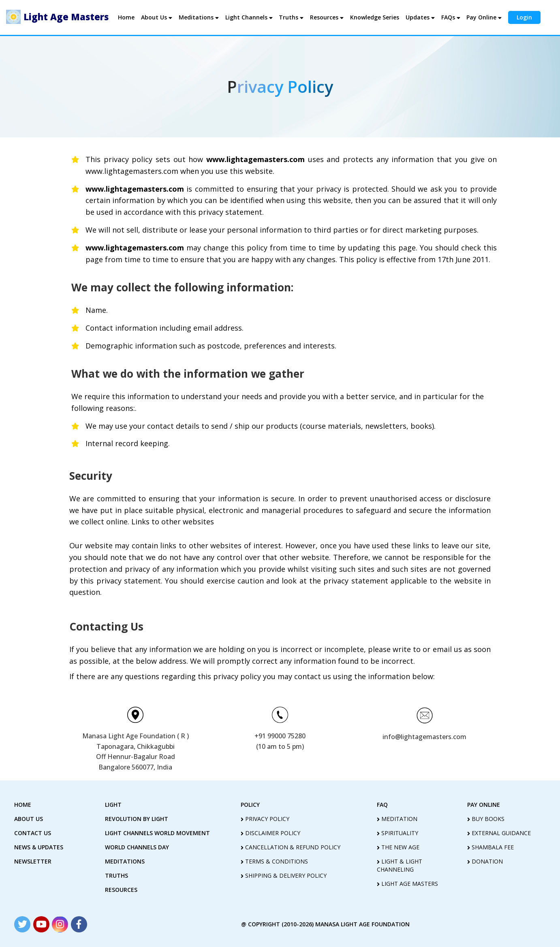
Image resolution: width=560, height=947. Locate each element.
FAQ (382, 805)
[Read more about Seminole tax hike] (22, 924)
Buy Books (486, 819)
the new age (398, 847)
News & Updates (39, 847)
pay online (484, 805)
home (23, 805)
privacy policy (265, 819)
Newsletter (33, 861)
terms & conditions (274, 861)
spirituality (398, 833)
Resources (327, 17)
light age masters (407, 884)
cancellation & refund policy (291, 847)
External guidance (499, 833)
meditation (397, 819)
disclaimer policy (270, 833)
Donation (485, 861)
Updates (420, 17)
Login (524, 17)
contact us (33, 833)
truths (116, 875)
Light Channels (249, 17)
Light (113, 805)
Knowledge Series (374, 17)
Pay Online (484, 17)
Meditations (199, 17)
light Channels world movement (157, 833)
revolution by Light (137, 819)
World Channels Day (137, 847)
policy (250, 805)
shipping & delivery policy (284, 875)
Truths (291, 17)
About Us (157, 17)
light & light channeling (400, 865)
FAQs (450, 17)
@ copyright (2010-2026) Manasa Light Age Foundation (325, 924)
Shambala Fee (491, 847)
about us (29, 819)
